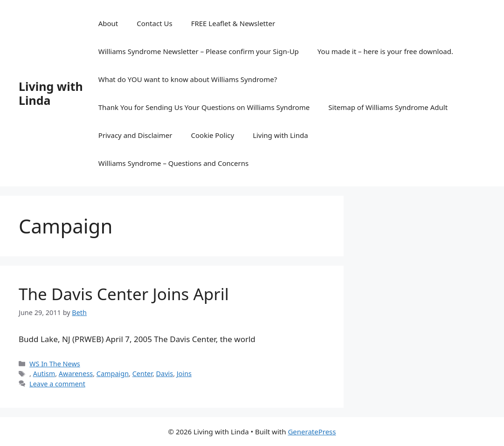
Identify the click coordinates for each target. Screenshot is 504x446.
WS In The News (55, 364)
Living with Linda (51, 93)
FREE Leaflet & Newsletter (233, 23)
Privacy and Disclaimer (135, 135)
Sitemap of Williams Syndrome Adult (388, 107)
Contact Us (154, 23)
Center (142, 374)
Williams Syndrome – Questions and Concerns (173, 163)
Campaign (113, 374)
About (108, 23)
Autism (44, 374)
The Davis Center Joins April (124, 294)
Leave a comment (57, 384)
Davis (165, 374)
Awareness (76, 374)
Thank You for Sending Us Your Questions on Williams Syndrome (204, 107)
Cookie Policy (213, 135)
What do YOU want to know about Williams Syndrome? (188, 79)
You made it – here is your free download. (385, 51)
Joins (184, 374)
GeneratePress (312, 432)
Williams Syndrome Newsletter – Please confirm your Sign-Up (199, 51)
